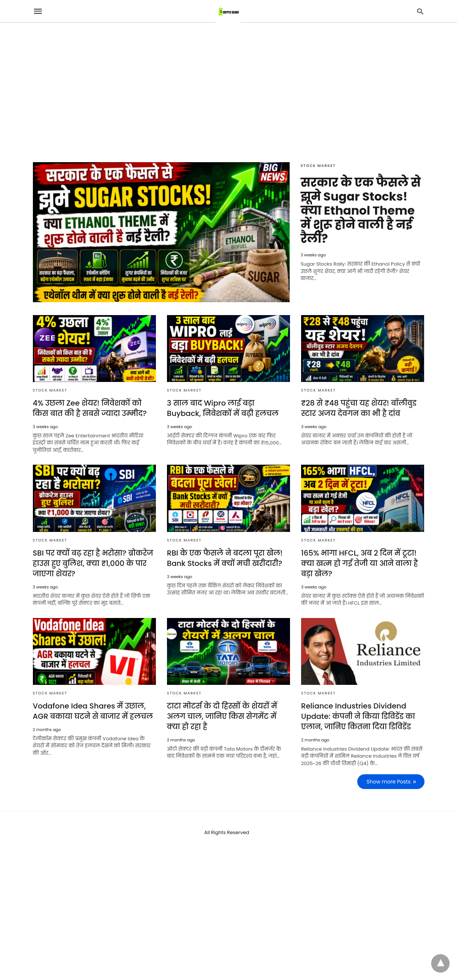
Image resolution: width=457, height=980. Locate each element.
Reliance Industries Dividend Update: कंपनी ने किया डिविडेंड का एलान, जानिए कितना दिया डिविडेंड (358, 716)
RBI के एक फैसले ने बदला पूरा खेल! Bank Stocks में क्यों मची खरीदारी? (225, 558)
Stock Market (318, 166)
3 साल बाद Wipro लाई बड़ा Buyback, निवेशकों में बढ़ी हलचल (223, 408)
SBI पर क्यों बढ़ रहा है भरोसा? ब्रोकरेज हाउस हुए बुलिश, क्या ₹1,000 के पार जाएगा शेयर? (93, 563)
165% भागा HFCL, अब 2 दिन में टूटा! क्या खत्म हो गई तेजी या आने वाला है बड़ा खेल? (359, 563)
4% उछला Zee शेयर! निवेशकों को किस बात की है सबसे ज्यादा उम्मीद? (90, 408)
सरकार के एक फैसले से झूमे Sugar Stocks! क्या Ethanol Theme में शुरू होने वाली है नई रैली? (361, 210)
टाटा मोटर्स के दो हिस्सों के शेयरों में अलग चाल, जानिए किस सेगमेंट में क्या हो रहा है (222, 716)
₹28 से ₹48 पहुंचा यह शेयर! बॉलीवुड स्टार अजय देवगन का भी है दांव (359, 408)
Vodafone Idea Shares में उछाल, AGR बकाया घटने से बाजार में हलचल (93, 711)
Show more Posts (388, 782)
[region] (229, 86)
